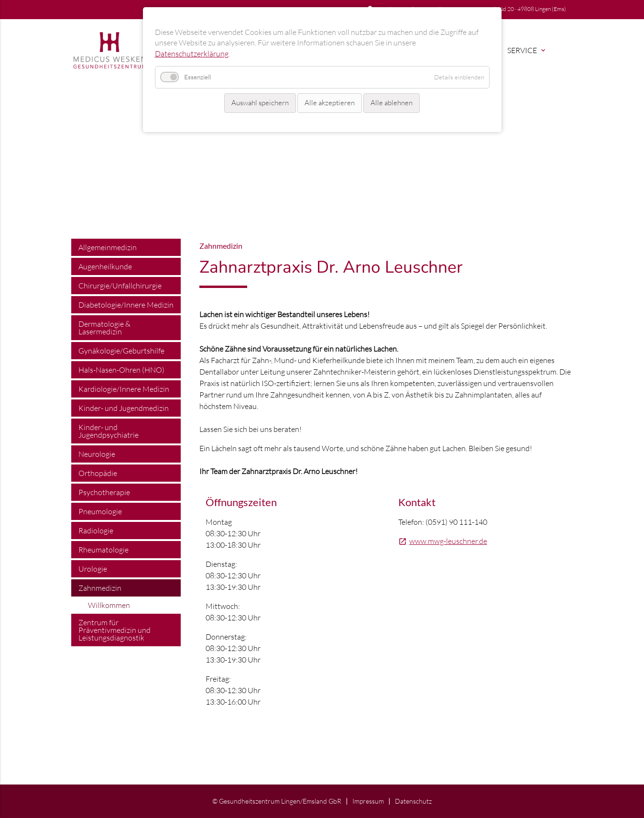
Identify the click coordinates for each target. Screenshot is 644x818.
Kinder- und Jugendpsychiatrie (109, 431)
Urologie (93, 569)
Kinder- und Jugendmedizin (124, 408)
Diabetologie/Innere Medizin (126, 305)
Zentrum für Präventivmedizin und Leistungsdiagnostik (115, 630)
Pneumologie (100, 511)
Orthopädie (98, 473)
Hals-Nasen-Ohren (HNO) (121, 370)
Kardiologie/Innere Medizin (124, 389)
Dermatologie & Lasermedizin (104, 328)
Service (527, 50)
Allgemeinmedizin (108, 247)
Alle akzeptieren (330, 103)
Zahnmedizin (100, 588)
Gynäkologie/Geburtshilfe (121, 351)
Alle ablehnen (392, 103)
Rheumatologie (104, 550)
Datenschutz (413, 801)
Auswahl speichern (260, 103)
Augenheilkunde (105, 266)
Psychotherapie (104, 492)
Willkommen (109, 605)
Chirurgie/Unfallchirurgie (120, 286)
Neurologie (97, 454)
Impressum (368, 801)
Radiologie (96, 531)
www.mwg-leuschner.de (448, 541)
